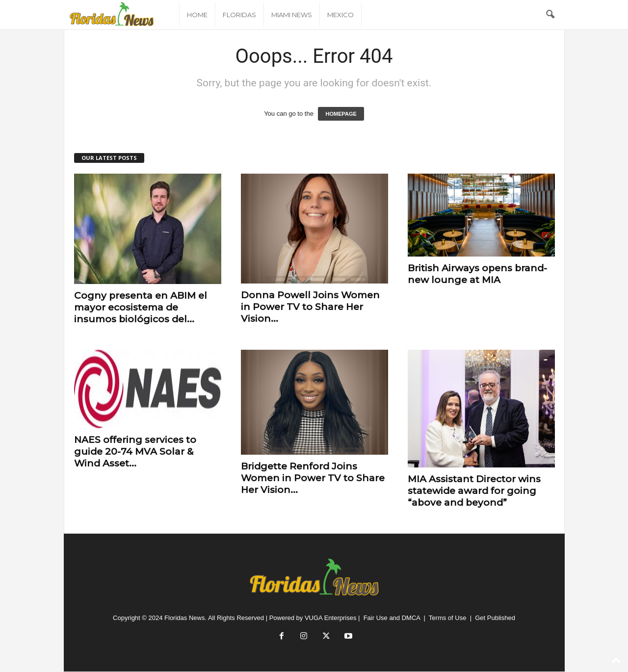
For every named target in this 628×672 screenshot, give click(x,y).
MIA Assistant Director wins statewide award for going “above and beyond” (474, 491)
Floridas (239, 15)
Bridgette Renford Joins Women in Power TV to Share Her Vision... (313, 478)
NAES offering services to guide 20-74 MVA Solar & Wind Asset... (135, 452)
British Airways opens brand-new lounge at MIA (477, 274)
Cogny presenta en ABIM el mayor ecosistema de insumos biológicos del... (141, 308)
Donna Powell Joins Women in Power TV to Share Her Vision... (310, 307)
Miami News (292, 15)
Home (197, 15)
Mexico (340, 15)
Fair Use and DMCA (392, 618)
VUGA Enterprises (331, 618)
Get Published (495, 618)
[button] (550, 15)
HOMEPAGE (341, 114)
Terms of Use (448, 618)
